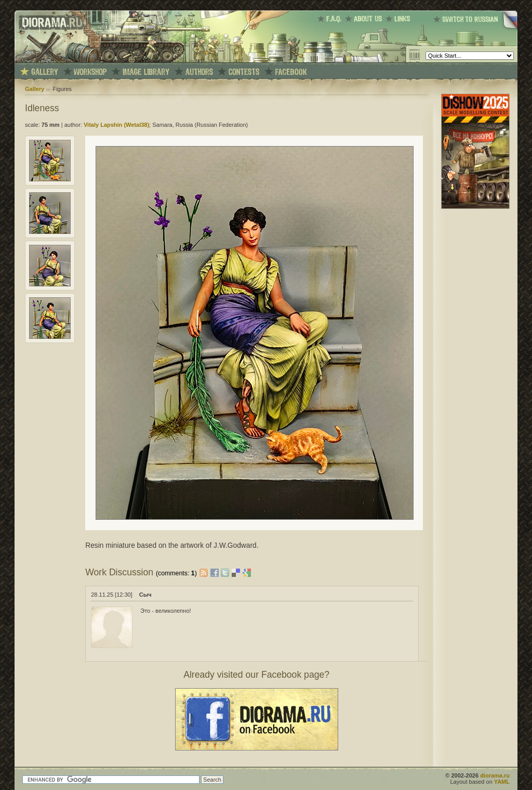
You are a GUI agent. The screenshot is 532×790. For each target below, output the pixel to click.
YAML (502, 782)
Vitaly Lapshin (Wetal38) (116, 125)
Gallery (35, 89)
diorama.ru (495, 775)
